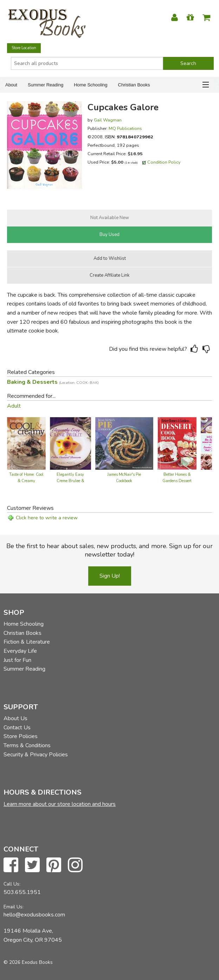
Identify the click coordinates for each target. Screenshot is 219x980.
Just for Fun (17, 660)
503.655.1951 (22, 892)
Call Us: (12, 884)
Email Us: (14, 907)
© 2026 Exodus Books (28, 962)
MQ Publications (125, 128)
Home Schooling (91, 85)
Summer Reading (46, 85)
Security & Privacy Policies (36, 755)
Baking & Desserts (53, 382)
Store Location (24, 48)
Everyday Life (20, 651)
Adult (14, 406)
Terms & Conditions (27, 745)
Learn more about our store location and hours (60, 804)
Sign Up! (110, 576)
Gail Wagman (108, 120)
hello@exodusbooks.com (34, 915)
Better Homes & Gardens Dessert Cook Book (177, 481)
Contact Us (17, 728)
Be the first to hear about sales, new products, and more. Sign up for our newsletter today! (109, 550)
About (11, 85)
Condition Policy (164, 162)
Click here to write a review (47, 518)
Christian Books (134, 85)
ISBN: (129, 137)
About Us (15, 718)
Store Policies (21, 736)
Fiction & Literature (27, 642)
